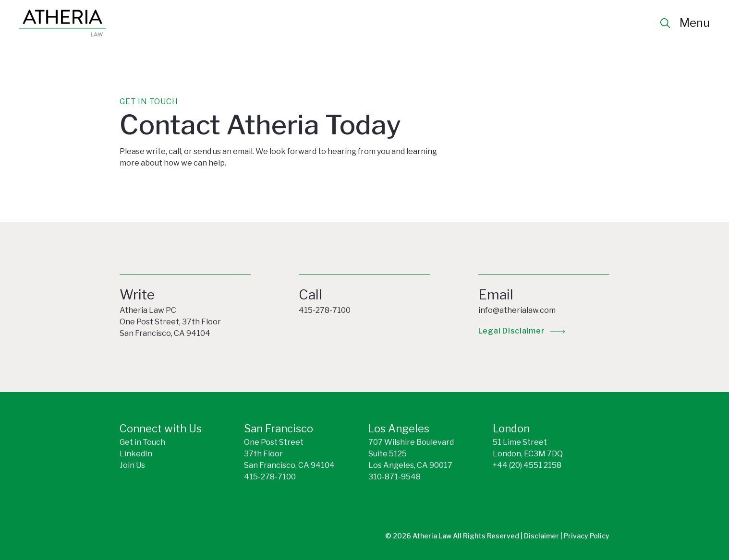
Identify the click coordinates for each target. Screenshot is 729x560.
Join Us (132, 465)
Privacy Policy (587, 536)
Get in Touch (142, 442)
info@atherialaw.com (517, 310)
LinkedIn (136, 454)
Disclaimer (542, 536)
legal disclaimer (512, 331)
